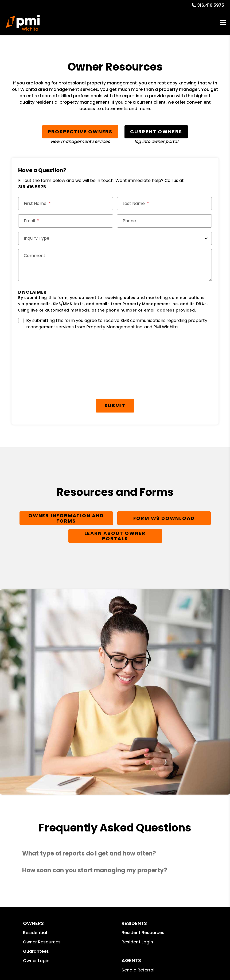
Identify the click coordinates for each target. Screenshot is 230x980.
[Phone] (164, 221)
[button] (115, 854)
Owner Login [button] (36, 961)
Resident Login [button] (137, 942)
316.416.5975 (211, 5)
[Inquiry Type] (115, 238)
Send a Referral (138, 970)
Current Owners (156, 132)
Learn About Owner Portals (115, 536)
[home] (23, 23)
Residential (35, 933)
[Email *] (66, 221)
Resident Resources (143, 933)
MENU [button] (223, 23)
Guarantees (36, 951)
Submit (115, 405)
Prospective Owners (80, 132)
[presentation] (59, 349)
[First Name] (66, 204)
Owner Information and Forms (66, 518)
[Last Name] (164, 204)
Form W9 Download (164, 518)
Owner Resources (42, 942)
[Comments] (115, 265)
